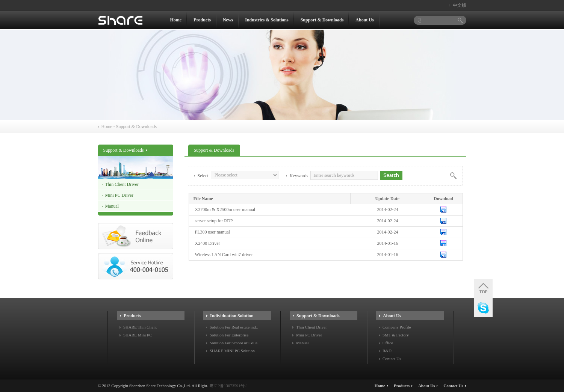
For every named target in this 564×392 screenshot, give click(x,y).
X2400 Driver (208, 243)
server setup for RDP (214, 221)
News (228, 20)
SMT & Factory (396, 335)
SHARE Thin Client (140, 327)
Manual (112, 206)
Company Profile (397, 327)
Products (202, 20)
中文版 (460, 5)
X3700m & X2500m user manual (225, 210)
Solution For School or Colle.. (235, 343)
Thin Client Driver (122, 184)
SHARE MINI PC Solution (232, 351)
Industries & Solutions (267, 20)
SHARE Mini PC (138, 335)
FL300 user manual (212, 232)
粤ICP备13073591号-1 (229, 386)
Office (388, 343)
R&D (387, 351)
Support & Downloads (322, 20)
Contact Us (392, 359)
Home (176, 20)
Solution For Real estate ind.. (234, 327)
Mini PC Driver (119, 195)
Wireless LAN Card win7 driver (224, 255)
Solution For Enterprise (229, 335)
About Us (364, 20)
